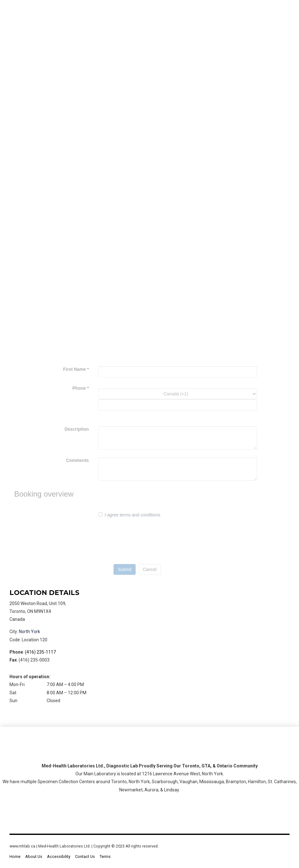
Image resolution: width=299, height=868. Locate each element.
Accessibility (59, 856)
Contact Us (85, 856)
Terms (105, 856)
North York (29, 632)
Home (15, 856)
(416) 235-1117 (40, 652)
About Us (34, 856)
